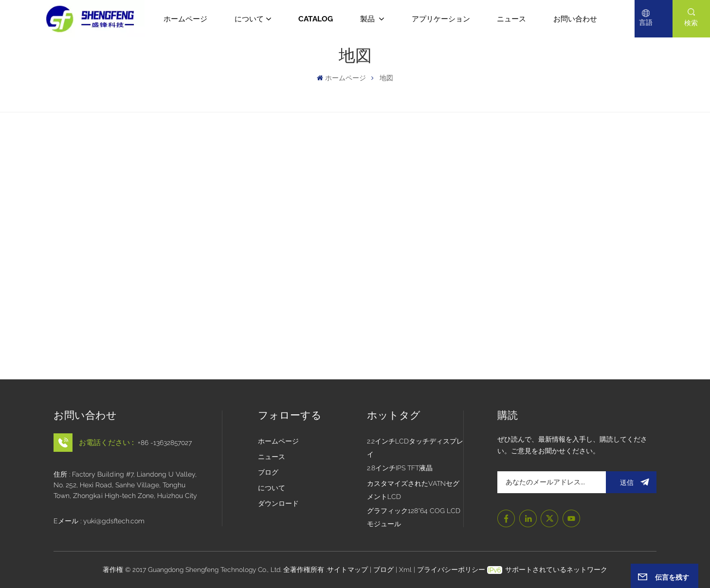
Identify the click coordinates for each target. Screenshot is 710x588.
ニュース (511, 19)
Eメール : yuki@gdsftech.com (99, 521)
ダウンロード (278, 503)
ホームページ (185, 19)
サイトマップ (348, 570)
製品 (368, 19)
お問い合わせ (575, 19)
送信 (631, 482)
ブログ (268, 472)
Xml (405, 570)
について (249, 19)
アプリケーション (441, 19)
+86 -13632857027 (165, 443)
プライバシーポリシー (451, 570)
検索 (691, 23)
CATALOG (316, 19)
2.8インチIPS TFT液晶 (400, 468)
